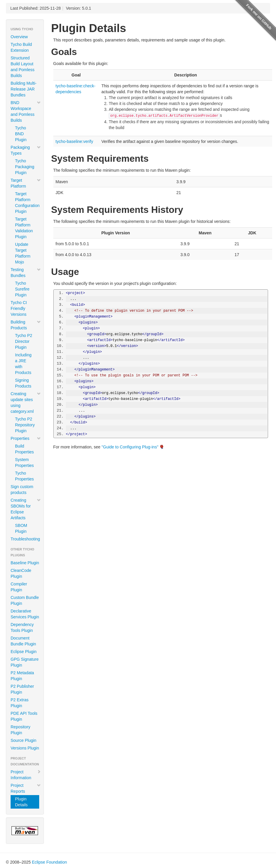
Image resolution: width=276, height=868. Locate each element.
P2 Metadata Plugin (22, 676)
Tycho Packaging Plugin (25, 167)
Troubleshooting (25, 539)
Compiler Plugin (19, 587)
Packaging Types (26, 150)
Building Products (26, 325)
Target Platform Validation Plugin (24, 228)
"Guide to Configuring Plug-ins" (130, 447)
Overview (19, 37)
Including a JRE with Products (23, 364)
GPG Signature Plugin (25, 662)
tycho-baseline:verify (75, 141)
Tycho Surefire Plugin (22, 289)
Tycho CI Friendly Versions (19, 308)
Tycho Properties (24, 476)
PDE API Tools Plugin (24, 716)
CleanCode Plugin (21, 573)
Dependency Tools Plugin (22, 627)
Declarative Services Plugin (25, 614)
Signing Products (23, 383)
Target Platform (26, 183)
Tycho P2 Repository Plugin (25, 425)
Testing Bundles (26, 273)
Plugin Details (21, 802)
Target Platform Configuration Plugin (27, 203)
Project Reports (26, 788)
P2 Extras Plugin (20, 703)
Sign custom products (22, 490)
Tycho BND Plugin (21, 134)
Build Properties (24, 449)
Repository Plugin (20, 730)
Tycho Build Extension (21, 47)
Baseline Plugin (25, 563)
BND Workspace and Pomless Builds (26, 111)
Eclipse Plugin (24, 652)
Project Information (26, 775)
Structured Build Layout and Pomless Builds (23, 67)
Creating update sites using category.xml (26, 403)
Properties (26, 438)
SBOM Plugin (21, 528)
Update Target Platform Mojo (23, 253)
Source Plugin (23, 740)
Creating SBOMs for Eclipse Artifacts (26, 509)
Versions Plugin (25, 748)
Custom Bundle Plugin (25, 600)
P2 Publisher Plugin (22, 689)
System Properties (24, 463)
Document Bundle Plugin (23, 641)
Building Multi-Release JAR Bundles (24, 89)
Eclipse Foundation (49, 862)
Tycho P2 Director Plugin (24, 341)
